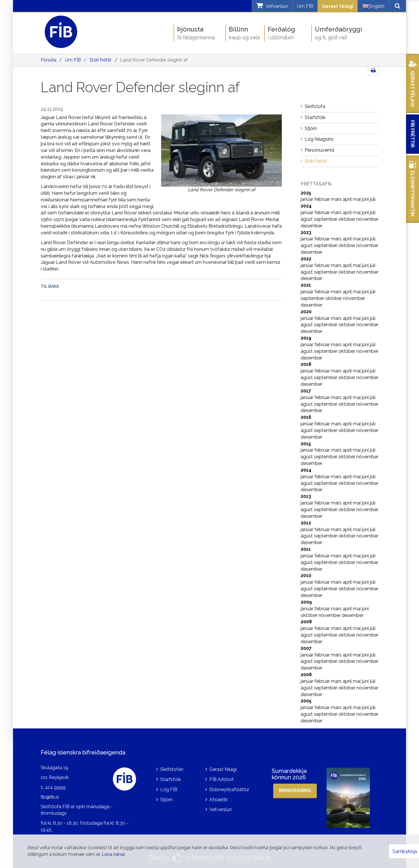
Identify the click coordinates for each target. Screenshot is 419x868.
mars (337, 199)
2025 (306, 193)
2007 (306, 648)
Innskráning (295, 790)
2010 (306, 575)
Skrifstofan (172, 769)
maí (357, 199)
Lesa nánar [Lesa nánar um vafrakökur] (113, 854)
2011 (306, 549)
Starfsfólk (171, 779)
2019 (306, 338)
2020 (306, 312)
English (373, 6)
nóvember (367, 219)
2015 (306, 444)
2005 (306, 701)
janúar (308, 199)
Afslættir (219, 800)
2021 (306, 285)
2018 (306, 364)
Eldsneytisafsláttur (229, 790)
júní (366, 199)
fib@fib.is (50, 797)
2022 (306, 259)
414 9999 (55, 787)
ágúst (307, 219)
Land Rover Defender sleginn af (154, 60)
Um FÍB (305, 6)
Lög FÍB (169, 790)
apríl (348, 199)
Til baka (50, 286)
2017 (306, 391)
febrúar (323, 199)
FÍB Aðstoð (221, 779)
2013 (306, 496)
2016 (306, 417)
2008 (306, 622)
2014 (306, 470)
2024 (306, 206)
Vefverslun (221, 809)
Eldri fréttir (100, 60)
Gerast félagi (338, 6)
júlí (373, 199)
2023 (306, 232)
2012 (306, 523)
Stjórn (166, 800)
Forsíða (49, 60)
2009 (306, 602)
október (347, 219)
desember (311, 226)
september (326, 219)
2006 (306, 675)
